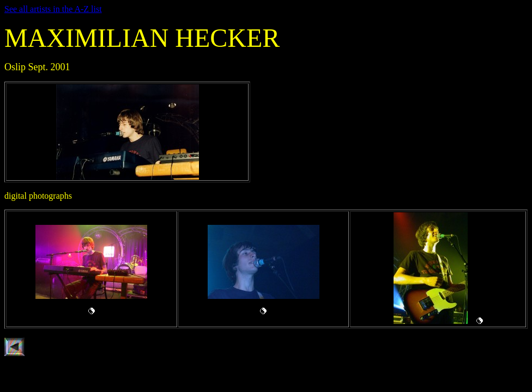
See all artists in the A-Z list (53, 9)
